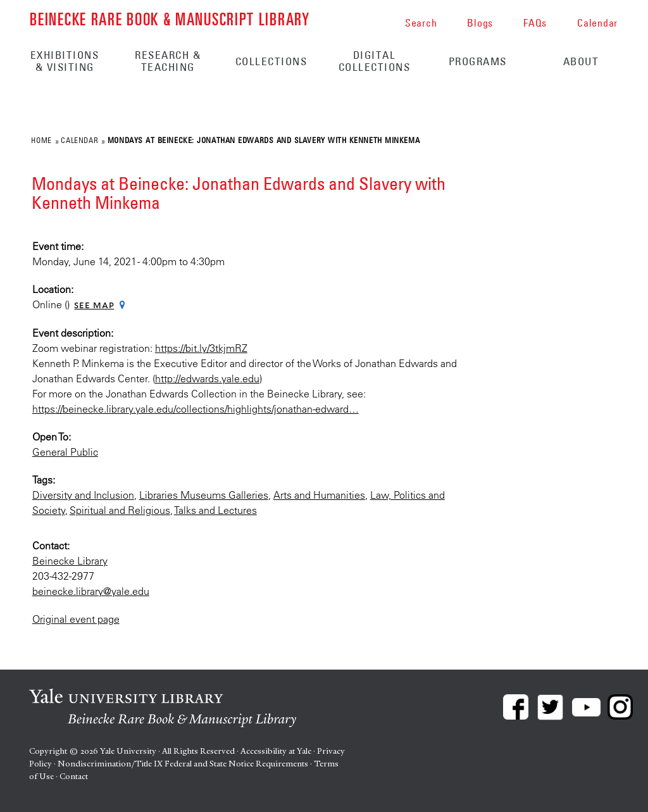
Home (41, 140)
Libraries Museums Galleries (204, 495)
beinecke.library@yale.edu (91, 591)
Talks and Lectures (215, 510)
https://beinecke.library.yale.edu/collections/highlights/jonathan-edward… (196, 409)
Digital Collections (375, 61)
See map (94, 305)
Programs (478, 61)
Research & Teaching (168, 61)
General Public (65, 452)
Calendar (79, 140)
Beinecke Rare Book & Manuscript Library (170, 18)
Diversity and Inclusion (83, 495)
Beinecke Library (70, 561)
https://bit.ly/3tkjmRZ (201, 348)
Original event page (76, 619)
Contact (74, 776)
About (581, 61)
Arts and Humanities (319, 495)
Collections (271, 61)
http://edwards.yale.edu (207, 378)
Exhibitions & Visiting (65, 61)
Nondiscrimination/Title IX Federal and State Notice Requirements (183, 764)
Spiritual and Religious (120, 510)
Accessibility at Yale (276, 751)
